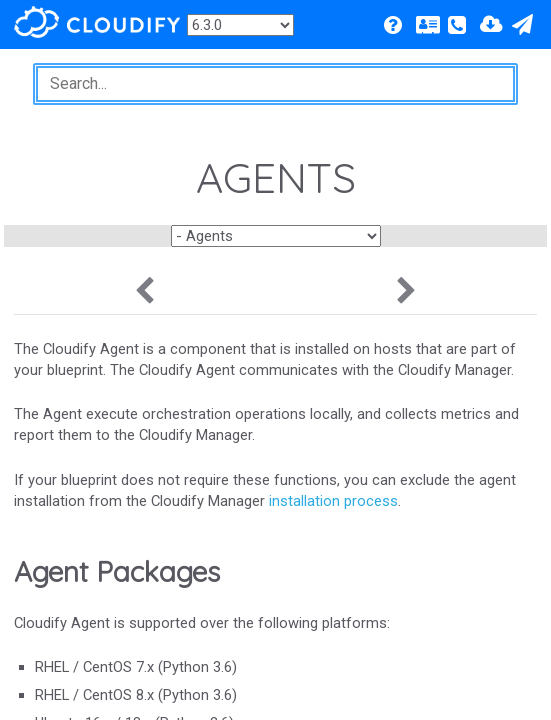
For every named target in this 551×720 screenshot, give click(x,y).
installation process (333, 501)
